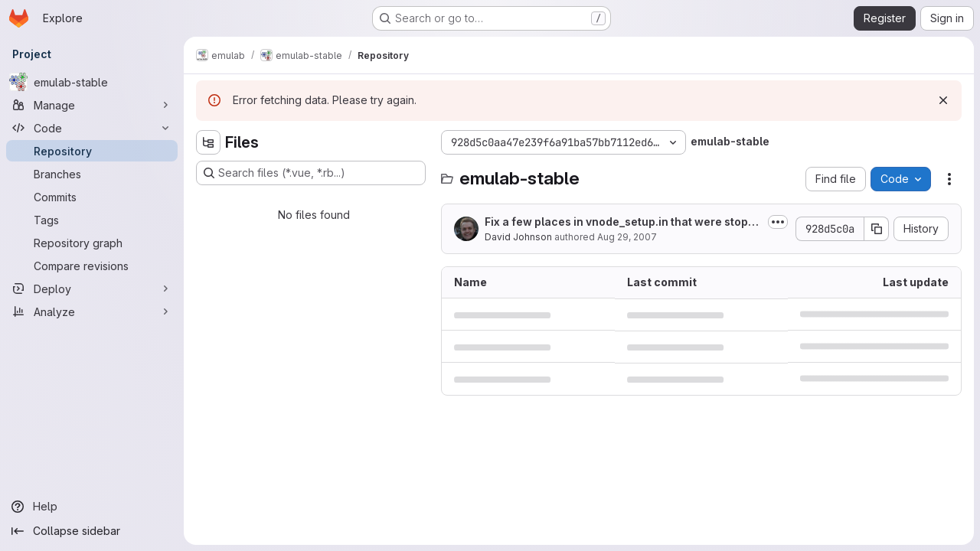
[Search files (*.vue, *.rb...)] (311, 173)
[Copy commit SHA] (877, 229)
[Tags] (92, 220)
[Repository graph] (92, 243)
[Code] (92, 128)
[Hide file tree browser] (208, 142)
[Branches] (92, 174)
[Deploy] (92, 289)
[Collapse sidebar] (92, 531)
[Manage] (92, 105)
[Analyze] (92, 311)
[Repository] (92, 151)
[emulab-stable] (92, 82)
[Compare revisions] (92, 266)
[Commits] (92, 197)
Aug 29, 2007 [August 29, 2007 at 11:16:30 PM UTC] (627, 237)
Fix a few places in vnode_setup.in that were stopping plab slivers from (621, 222)
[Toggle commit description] (778, 222)
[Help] (92, 507)
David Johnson (518, 237)
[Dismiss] (943, 100)
